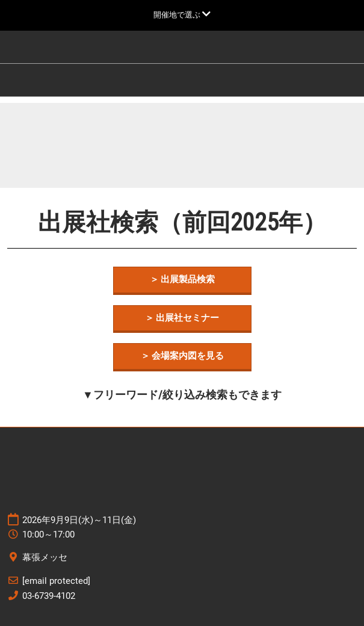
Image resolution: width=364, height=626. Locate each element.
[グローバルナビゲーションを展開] (182, 15)
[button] (182, 280)
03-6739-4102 (49, 596)
